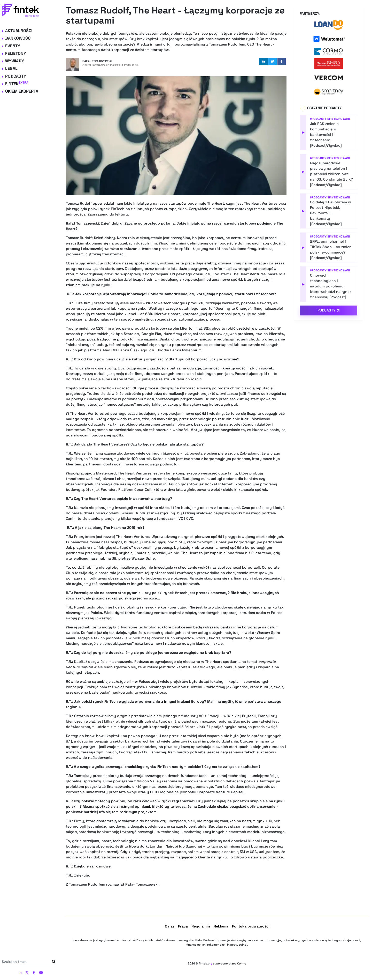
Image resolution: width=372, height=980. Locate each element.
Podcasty (16, 76)
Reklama (221, 926)
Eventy (13, 46)
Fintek (17, 84)
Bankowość (18, 38)
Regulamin (201, 926)
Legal (11, 68)
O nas (170, 926)
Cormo (242, 963)
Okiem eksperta (22, 91)
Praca (183, 926)
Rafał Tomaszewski (97, 61)
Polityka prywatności (251, 926)
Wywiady (15, 61)
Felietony (16, 53)
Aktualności (19, 31)
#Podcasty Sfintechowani (330, 119)
